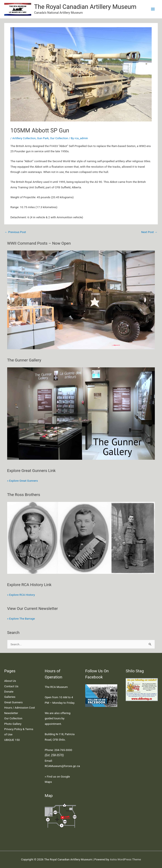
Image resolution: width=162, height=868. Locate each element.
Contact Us (11, 686)
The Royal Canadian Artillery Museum (85, 7)
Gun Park (43, 138)
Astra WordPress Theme (125, 859)
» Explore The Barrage (21, 619)
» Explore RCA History (21, 595)
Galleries (10, 697)
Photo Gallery (13, 724)
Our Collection (59, 138)
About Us (10, 681)
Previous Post (15, 232)
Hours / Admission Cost (20, 708)
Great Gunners (13, 702)
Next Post (149, 232)
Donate (9, 691)
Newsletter (11, 713)
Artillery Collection (24, 138)
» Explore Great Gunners (23, 481)
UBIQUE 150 (12, 740)
